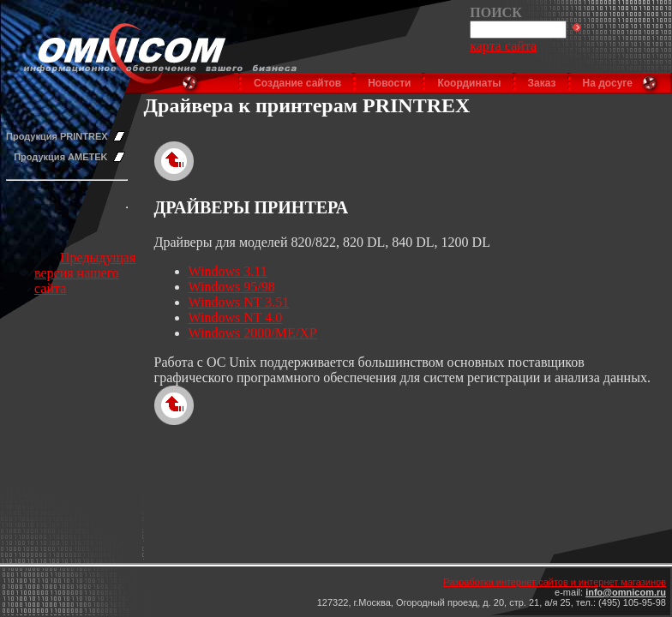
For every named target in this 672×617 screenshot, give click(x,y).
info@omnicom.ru (626, 592)
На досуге (608, 83)
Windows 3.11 (228, 271)
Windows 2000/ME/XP (253, 333)
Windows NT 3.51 (239, 302)
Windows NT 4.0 (236, 317)
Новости (389, 83)
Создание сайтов (297, 83)
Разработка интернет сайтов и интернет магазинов (555, 582)
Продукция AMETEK (60, 157)
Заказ (542, 83)
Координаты (469, 83)
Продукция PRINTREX (57, 136)
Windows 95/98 (232, 287)
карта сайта (503, 46)
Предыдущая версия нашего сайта (85, 273)
